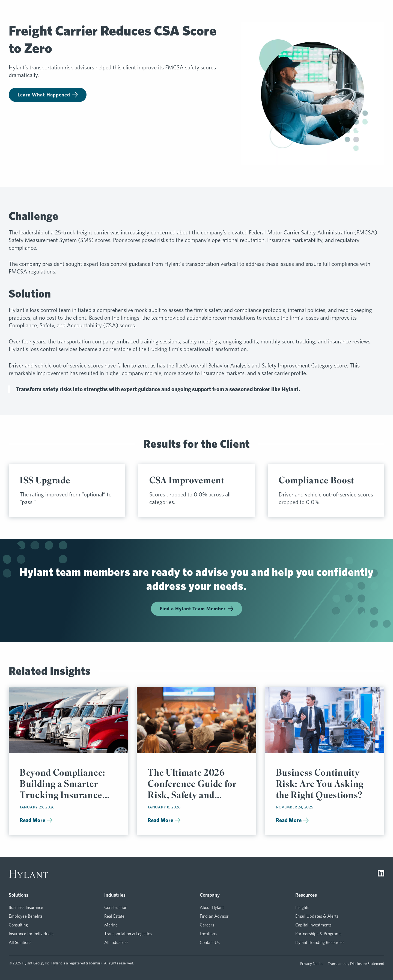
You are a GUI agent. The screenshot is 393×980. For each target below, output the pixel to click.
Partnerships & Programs (318, 934)
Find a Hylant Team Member (197, 609)
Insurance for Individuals (31, 934)
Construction (116, 907)
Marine (111, 925)
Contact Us (210, 942)
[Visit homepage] (28, 874)
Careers (207, 925)
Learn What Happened (48, 95)
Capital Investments (313, 925)
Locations (208, 934)
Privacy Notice (312, 964)
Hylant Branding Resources (320, 942)
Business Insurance (26, 907)
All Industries (116, 942)
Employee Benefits (26, 916)
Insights (302, 907)
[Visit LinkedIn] (381, 874)
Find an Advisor (214, 916)
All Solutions (20, 942)
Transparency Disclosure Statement (356, 964)
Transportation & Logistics (128, 934)
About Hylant (212, 907)
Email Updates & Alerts (317, 916)
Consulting (18, 925)
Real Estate (114, 916)
